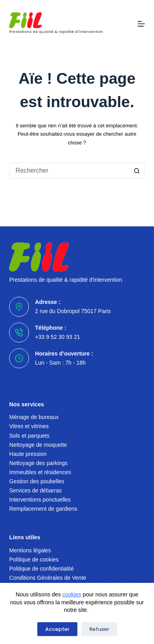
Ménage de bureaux (34, 417)
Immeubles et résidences (40, 472)
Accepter (57, 629)
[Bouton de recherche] (137, 171)
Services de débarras (35, 490)
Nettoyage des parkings (38, 463)
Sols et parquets (29, 436)
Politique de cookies (34, 559)
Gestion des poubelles (37, 481)
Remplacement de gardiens (43, 509)
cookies (72, 594)
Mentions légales (30, 550)
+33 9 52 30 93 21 (57, 337)
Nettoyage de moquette (38, 445)
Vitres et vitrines (29, 426)
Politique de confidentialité (41, 569)
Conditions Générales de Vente (48, 578)
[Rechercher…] (69, 171)
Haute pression (28, 454)
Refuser (99, 629)
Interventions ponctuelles (40, 500)
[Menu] (141, 24)
